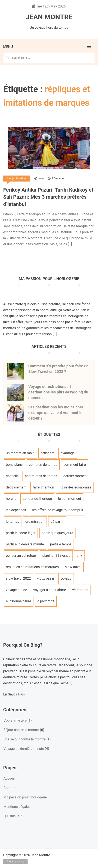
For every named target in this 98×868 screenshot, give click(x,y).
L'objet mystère (17, 178)
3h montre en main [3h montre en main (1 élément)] (20, 453)
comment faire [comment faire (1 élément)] (75, 465)
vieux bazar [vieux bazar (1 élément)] (46, 578)
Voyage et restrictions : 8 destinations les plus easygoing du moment (58, 392)
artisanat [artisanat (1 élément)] (47, 453)
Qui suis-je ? (13, 816)
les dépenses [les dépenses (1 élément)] (16, 510)
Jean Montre (49, 17)
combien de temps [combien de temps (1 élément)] (43, 465)
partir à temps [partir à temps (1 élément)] (61, 544)
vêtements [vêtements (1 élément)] (80, 590)
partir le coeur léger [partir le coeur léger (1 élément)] (21, 533)
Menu (8, 47)
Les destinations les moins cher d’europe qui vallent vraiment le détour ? (56, 413)
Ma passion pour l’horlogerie (25, 797)
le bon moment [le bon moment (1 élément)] (70, 499)
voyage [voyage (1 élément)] (66, 578)
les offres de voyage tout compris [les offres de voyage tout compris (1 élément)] (58, 510)
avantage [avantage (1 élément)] (68, 453)
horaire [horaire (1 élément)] (11, 499)
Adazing (20, 861)
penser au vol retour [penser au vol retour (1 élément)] (21, 556)
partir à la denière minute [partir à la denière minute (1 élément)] (25, 544)
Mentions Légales (17, 807)
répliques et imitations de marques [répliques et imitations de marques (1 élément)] (32, 567)
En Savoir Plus (14, 694)
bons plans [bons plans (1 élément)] (14, 465)
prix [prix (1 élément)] (79, 556)
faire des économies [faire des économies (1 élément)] (76, 487)
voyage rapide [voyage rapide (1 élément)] (17, 590)
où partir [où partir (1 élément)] (57, 522)
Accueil (9, 778)
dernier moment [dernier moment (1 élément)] (76, 476)
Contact (9, 788)
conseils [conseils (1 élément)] (12, 476)
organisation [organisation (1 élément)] (35, 522)
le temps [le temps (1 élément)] (13, 522)
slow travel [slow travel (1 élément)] (73, 567)
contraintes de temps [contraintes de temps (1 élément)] (41, 476)
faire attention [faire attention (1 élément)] (43, 487)
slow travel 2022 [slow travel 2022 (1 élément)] (18, 578)
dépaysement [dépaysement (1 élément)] (16, 487)
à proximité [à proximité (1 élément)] (46, 601)
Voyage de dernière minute (24, 749)
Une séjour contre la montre (24, 739)
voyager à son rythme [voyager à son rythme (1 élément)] (50, 590)
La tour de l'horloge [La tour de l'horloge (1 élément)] (37, 499)
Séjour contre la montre (21, 730)
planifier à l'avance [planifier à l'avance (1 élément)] (57, 556)
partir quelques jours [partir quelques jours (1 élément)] (57, 533)
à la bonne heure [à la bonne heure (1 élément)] (19, 601)
